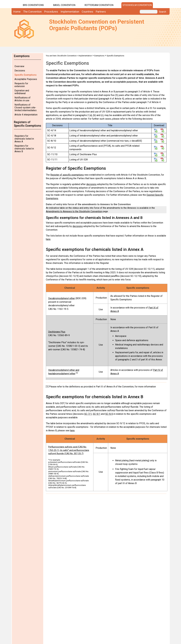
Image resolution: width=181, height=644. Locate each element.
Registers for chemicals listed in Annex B (24, 149)
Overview (19, 66)
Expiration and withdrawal (22, 92)
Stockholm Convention (137, 5)
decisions (91, 184)
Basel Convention (64, 5)
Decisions (20, 71)
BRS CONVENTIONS (33, 5)
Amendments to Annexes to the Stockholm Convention (74, 211)
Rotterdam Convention (99, 5)
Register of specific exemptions (67, 175)
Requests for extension (21, 85)
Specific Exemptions (26, 75)
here (48, 239)
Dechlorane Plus (57, 332)
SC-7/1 (88, 414)
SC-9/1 (97, 414)
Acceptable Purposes (26, 79)
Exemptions (99, 56)
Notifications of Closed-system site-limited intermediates (26, 108)
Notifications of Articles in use (22, 99)
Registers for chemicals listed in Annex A (24, 139)
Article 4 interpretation (26, 115)
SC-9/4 (109, 414)
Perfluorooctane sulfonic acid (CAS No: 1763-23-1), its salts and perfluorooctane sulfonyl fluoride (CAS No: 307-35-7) (69, 450)
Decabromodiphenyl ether (62, 298)
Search (163, 12)
